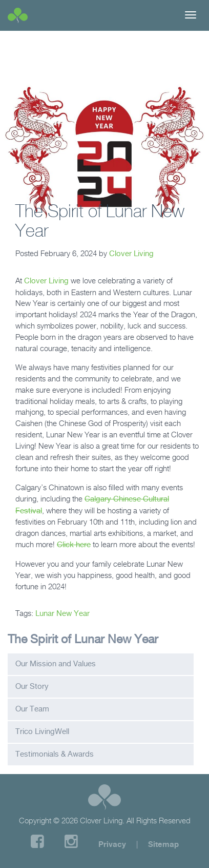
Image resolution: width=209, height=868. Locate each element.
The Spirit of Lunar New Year (83, 639)
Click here (74, 545)
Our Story (32, 686)
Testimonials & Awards (55, 754)
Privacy (112, 844)
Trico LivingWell (42, 731)
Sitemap (163, 844)
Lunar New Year (62, 613)
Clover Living (131, 254)
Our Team (32, 709)
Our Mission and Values (56, 664)
